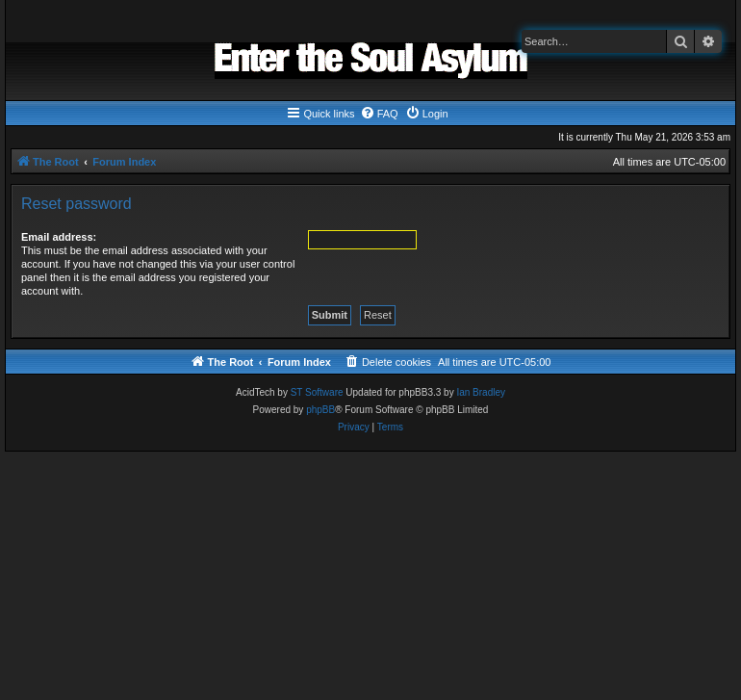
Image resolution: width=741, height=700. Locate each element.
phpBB (320, 410)
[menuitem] (379, 114)
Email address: (59, 237)
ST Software (317, 392)
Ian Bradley (481, 392)
